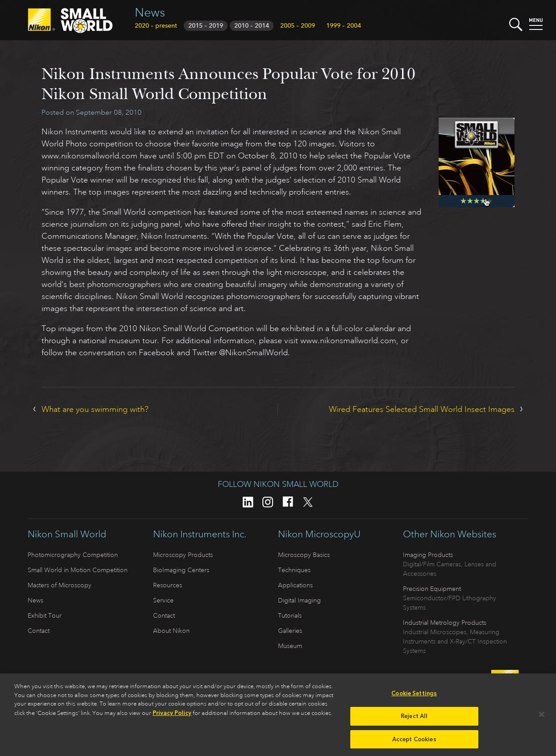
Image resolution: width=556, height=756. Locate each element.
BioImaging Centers (181, 570)
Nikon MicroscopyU (319, 534)
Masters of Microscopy (60, 585)
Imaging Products (428, 555)
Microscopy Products (183, 555)
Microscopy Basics (304, 555)
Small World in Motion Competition (78, 570)
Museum (290, 646)
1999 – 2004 (344, 25)
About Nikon (171, 631)
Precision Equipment (432, 589)
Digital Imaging (299, 600)
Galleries (290, 631)
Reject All (414, 719)
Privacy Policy (172, 716)
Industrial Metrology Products (445, 623)
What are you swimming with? (95, 409)
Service (163, 600)
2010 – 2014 (252, 25)
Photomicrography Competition (73, 555)
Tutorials (290, 615)
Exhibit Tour (45, 615)
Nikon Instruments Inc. (200, 534)
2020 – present (156, 25)
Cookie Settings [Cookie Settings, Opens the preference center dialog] (414, 697)
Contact (39, 631)
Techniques (294, 570)
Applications (295, 585)
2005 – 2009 (298, 25)
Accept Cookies (414, 742)
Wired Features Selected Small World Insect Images (422, 409)
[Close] (542, 718)
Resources (168, 585)
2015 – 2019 (206, 25)
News (150, 12)
